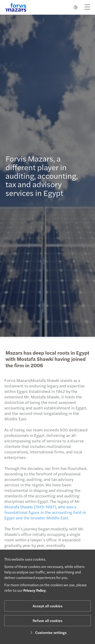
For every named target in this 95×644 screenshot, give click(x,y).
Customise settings (48, 632)
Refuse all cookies (47, 621)
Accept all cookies (47, 606)
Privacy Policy (34, 590)
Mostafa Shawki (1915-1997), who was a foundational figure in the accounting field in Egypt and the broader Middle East (44, 512)
